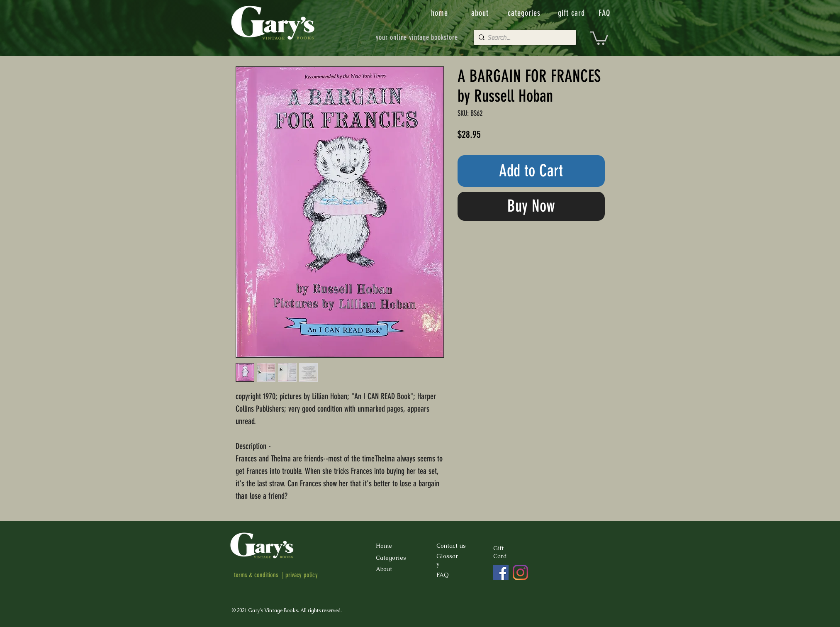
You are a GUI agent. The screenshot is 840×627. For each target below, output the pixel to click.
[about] (481, 13)
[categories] (525, 13)
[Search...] (523, 38)
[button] (599, 37)
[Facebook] (501, 572)
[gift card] (572, 13)
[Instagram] (520, 572)
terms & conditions (256, 575)
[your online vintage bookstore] (417, 37)
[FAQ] (605, 13)
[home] (440, 13)
